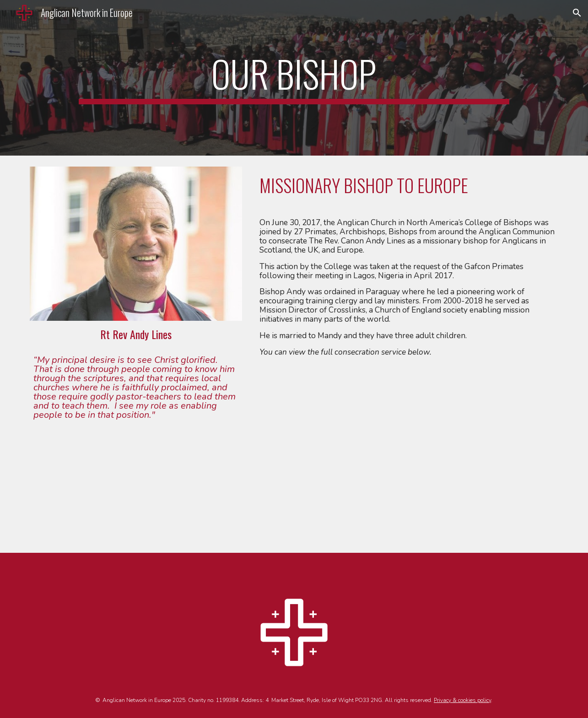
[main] (294, 78)
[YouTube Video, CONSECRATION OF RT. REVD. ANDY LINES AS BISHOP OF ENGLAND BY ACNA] (407, 456)
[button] (577, 13)
